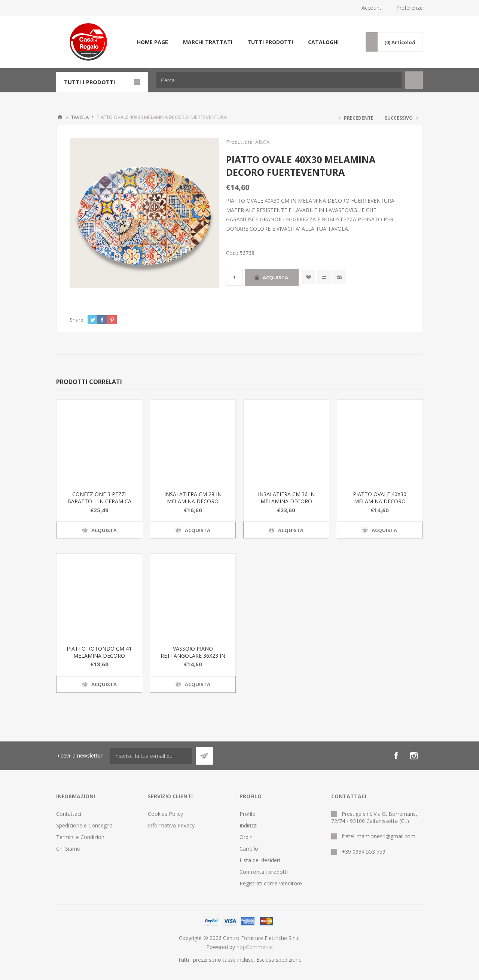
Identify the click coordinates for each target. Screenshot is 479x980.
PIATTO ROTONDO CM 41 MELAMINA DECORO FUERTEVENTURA (99, 656)
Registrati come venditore (271, 883)
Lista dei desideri (260, 860)
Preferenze (410, 8)
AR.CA (263, 142)
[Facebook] (396, 756)
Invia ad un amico (339, 277)
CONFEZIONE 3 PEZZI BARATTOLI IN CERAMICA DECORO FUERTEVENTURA (99, 501)
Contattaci (69, 814)
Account (371, 8)
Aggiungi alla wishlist (309, 277)
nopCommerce (255, 947)
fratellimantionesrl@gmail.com (379, 836)
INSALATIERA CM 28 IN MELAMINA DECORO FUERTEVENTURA (193, 501)
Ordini (247, 837)
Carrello (249, 849)
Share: (77, 320)
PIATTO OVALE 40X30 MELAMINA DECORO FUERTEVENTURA (380, 501)
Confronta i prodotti (264, 872)
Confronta (324, 277)
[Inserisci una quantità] (234, 277)
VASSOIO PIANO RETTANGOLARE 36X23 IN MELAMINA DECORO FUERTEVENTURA (193, 659)
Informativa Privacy (171, 825)
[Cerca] (279, 80)
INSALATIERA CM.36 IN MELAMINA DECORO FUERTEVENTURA (286, 501)
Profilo (248, 814)
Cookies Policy (165, 814)
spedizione (289, 960)
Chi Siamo (68, 849)
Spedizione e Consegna (84, 825)
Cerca (414, 80)
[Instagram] (414, 756)
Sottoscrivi (205, 756)
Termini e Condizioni (81, 837)
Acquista (275, 277)
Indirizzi (248, 825)
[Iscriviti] (151, 756)
